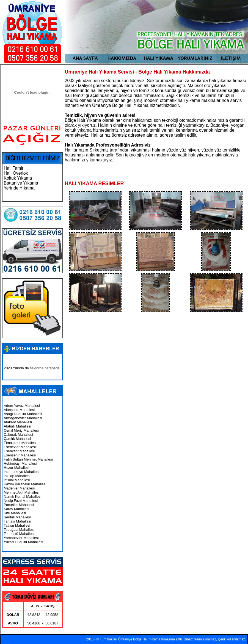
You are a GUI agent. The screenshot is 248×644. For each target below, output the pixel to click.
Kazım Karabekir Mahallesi (25, 484)
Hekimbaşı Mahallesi (20, 463)
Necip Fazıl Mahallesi (21, 501)
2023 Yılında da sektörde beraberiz (32, 369)
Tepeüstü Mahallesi (19, 534)
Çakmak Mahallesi (18, 435)
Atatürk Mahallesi (18, 426)
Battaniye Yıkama (21, 183)
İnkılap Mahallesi (17, 476)
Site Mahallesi (15, 513)
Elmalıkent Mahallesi (20, 443)
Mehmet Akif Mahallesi (22, 492)
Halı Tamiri (14, 168)
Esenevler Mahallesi (20, 447)
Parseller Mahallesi (19, 505)
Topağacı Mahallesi (19, 530)
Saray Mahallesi (17, 509)
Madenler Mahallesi (19, 488)
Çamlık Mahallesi (17, 439)
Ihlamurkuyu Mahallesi (22, 472)
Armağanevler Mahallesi (23, 418)
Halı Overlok (16, 173)
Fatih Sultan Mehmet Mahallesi (28, 459)
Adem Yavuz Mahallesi (22, 406)
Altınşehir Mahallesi (19, 410)
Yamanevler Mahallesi (21, 538)
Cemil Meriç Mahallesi (21, 430)
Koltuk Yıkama (18, 178)
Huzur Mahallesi (17, 468)
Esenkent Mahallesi (19, 451)
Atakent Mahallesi (18, 422)
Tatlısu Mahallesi (17, 525)
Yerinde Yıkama (19, 188)
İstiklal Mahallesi (17, 480)
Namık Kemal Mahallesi (23, 496)
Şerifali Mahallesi (17, 517)
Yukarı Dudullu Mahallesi (24, 542)
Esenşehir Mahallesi (20, 455)
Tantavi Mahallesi (18, 521)
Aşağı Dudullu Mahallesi (23, 414)
